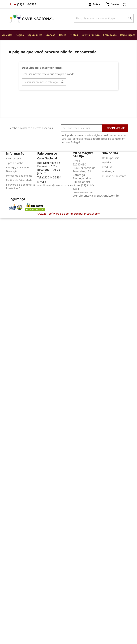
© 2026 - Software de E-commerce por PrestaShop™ (69, 214)
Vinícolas (7, 35)
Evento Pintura (91, 35)
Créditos (107, 167)
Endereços (108, 171)
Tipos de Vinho (15, 163)
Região (20, 35)
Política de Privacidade (19, 180)
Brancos (50, 35)
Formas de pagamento (19, 176)
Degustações (128, 35)
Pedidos (107, 162)
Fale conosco (13, 158)
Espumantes (35, 35)
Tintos (74, 35)
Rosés (63, 35)
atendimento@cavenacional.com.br (58, 185)
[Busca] (104, 18)
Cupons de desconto (114, 176)
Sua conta (110, 153)
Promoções (110, 35)
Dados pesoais (111, 158)
